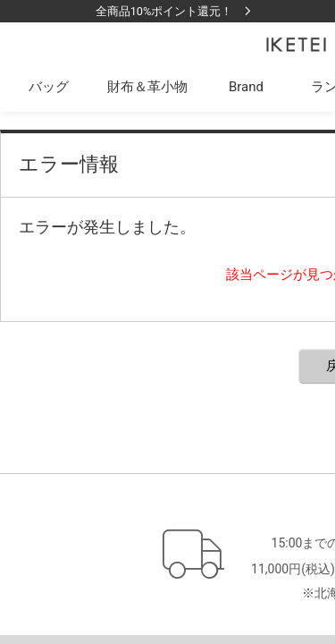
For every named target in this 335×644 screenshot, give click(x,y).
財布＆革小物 (147, 87)
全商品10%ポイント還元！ (164, 11)
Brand (246, 87)
